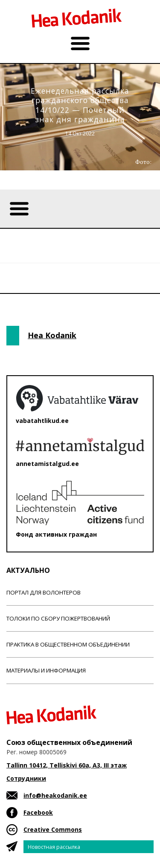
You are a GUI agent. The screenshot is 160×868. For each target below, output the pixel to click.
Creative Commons (53, 829)
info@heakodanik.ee (55, 795)
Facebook (38, 812)
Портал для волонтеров (44, 592)
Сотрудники (26, 778)
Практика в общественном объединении (68, 644)
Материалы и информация (46, 670)
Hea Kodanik (52, 335)
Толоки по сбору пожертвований (58, 618)
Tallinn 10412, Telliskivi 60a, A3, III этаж (67, 765)
